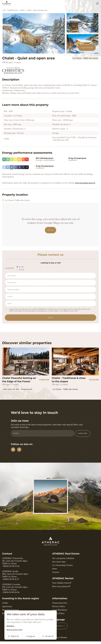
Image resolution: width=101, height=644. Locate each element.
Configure (31, 636)
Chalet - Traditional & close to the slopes (69, 380)
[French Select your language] (60, 626)
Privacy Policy (59, 606)
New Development (11, 610)
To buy (20, 270)
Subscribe (83, 433)
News (55, 569)
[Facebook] (19, 450)
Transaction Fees (60, 603)
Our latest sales (59, 562)
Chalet (22, 10)
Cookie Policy (58, 613)
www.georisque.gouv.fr (85, 183)
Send (50, 317)
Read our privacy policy (15, 630)
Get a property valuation (63, 558)
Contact (56, 572)
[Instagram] (13, 450)
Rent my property (61, 586)
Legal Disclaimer (60, 610)
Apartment (7, 606)
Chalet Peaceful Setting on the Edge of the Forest (19, 380)
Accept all (48, 636)
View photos (87, 48)
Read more (10, 626)
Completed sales (13, 10)
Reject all (13, 636)
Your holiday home (62, 583)
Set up (50, 230)
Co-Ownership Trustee (62, 565)
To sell (20, 267)
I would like (9, 268)
